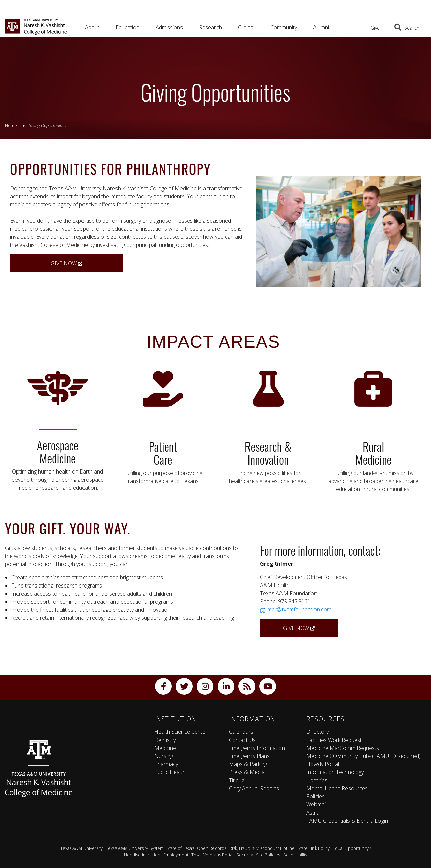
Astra (313, 813)
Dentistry (165, 740)
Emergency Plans (249, 756)
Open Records (212, 848)
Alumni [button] (321, 27)
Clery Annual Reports (254, 788)
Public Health (170, 772)
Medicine (165, 748)
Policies (316, 796)
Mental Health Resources (337, 788)
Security (245, 855)
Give (375, 28)
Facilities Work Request (334, 740)
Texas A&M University (81, 848)
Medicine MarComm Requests (343, 748)
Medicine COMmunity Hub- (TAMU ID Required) (363, 756)
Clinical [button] (246, 27)
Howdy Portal (323, 764)
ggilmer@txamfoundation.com (296, 609)
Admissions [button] (169, 27)
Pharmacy (166, 764)
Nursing (164, 756)
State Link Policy (314, 848)
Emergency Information (257, 748)
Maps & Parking (248, 764)
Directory (318, 732)
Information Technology (335, 772)
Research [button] (210, 27)
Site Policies (268, 855)
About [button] (92, 27)
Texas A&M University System (135, 848)
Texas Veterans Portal (212, 855)
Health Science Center (181, 732)
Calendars (241, 732)
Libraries (317, 780)
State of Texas (180, 848)
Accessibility (295, 855)
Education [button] (127, 27)
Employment (176, 855)
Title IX (237, 780)
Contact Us (242, 740)
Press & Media (247, 772)
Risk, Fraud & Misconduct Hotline (262, 848)
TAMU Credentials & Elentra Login (347, 821)
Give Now (67, 263)
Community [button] (284, 27)
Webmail (317, 804)
